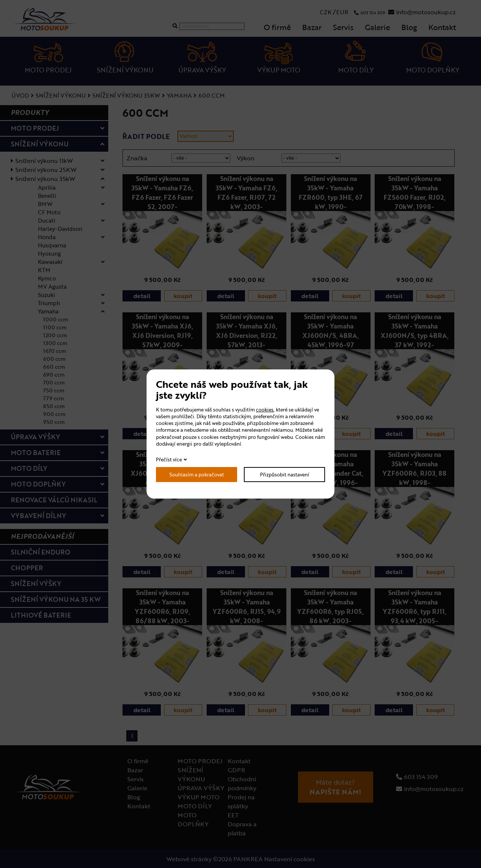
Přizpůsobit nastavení (285, 475)
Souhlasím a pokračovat (197, 475)
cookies (265, 410)
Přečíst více (169, 460)
